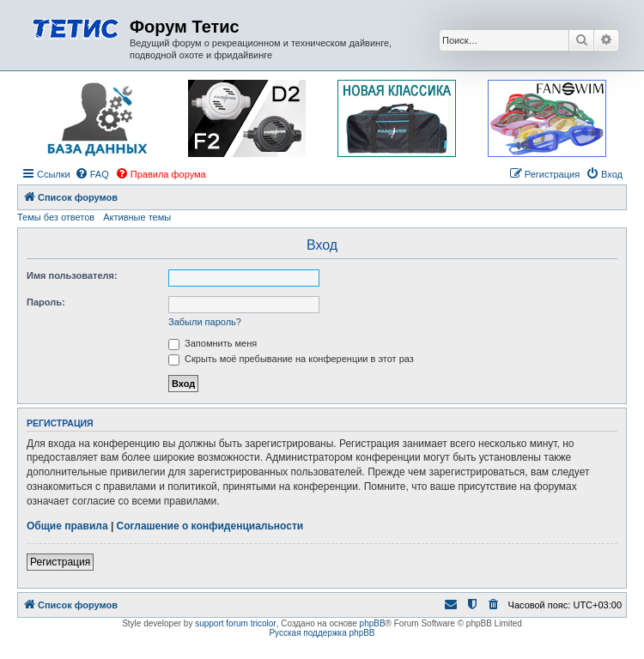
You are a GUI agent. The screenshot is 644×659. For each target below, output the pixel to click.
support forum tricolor (235, 623)
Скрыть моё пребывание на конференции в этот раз (291, 359)
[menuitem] (92, 174)
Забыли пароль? (205, 322)
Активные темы (137, 217)
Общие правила (67, 526)
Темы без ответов (56, 217)
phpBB (373, 623)
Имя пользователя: (72, 275)
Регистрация (60, 562)
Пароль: (46, 302)
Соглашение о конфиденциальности (210, 526)
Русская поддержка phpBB (322, 633)
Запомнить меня (213, 343)
